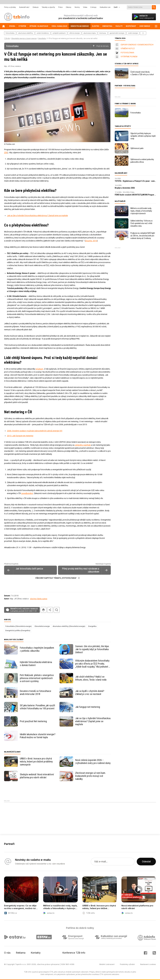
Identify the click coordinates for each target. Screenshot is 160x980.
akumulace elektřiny (26, 33)
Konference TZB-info (74, 953)
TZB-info (7, 38)
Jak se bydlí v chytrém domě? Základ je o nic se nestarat (90, 693)
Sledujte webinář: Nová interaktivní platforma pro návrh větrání (37, 776)
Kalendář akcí (24, 7)
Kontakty (36, 953)
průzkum (39, 369)
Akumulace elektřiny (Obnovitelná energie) (69, 626)
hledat (57, 610)
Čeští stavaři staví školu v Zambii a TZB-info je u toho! (142, 73)
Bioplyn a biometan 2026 (125, 188)
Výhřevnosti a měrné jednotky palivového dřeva (142, 161)
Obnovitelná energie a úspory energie (24, 38)
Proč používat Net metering (33, 721)
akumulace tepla (90, 33)
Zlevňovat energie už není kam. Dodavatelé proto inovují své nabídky (90, 776)
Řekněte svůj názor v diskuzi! (24, 610)
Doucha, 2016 (91, 241)
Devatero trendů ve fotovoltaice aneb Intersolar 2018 (35, 693)
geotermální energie (117, 33)
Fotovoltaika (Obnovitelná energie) (19, 626)
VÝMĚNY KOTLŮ (128, 48)
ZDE (6, 153)
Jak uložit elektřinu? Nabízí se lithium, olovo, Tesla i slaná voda (91, 678)
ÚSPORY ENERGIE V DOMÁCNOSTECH (137, 45)
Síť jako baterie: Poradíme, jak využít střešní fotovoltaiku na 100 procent (37, 707)
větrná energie (75, 33)
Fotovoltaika (42, 38)
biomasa (103, 33)
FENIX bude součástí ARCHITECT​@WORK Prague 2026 (135, 195)
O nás (7, 953)
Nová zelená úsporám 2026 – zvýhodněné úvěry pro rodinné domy (93, 762)
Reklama (21, 953)
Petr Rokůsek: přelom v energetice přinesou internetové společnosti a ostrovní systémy (37, 678)
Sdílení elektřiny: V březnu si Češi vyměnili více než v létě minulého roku (141, 223)
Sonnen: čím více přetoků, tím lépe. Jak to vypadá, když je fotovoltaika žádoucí (92, 649)
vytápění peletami (59, 33)
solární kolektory (43, 33)
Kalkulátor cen (105, 7)
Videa (85, 7)
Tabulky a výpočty (48, 7)
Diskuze (36, 7)
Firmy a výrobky (10, 7)
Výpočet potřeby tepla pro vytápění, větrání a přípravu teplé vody (143, 136)
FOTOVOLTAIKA (127, 53)
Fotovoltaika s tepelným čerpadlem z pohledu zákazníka (37, 649)
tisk (43, 610)
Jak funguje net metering (88, 707)
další (143, 33)
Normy (77, 7)
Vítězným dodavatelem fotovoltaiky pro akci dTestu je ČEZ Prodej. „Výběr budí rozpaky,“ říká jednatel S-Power (93, 664)
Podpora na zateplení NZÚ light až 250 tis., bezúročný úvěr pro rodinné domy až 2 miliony (143, 236)
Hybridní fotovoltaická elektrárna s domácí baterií (36, 664)
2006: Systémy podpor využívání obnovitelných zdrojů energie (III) (35, 431)
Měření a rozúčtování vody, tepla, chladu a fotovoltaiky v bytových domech (141, 211)
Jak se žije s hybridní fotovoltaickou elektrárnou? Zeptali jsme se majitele (37, 216)
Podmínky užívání (127, 964)
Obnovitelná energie (42, 626)
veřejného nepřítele (83, 445)
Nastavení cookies (148, 964)
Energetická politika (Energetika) (18, 630)
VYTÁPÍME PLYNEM (129, 57)
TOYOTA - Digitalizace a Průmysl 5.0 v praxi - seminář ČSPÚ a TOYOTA (135, 181)
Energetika (92, 626)
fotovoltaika (10, 33)
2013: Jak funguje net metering (20, 436)
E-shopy (93, 7)
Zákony (69, 7)
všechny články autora (39, 599)
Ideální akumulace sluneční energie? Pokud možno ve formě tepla (38, 736)
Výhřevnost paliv (137, 148)
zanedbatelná (27, 493)
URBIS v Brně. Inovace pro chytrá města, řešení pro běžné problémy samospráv (36, 762)
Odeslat (146, 862)
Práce (60, 7)
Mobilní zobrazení (107, 964)
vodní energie (133, 33)
